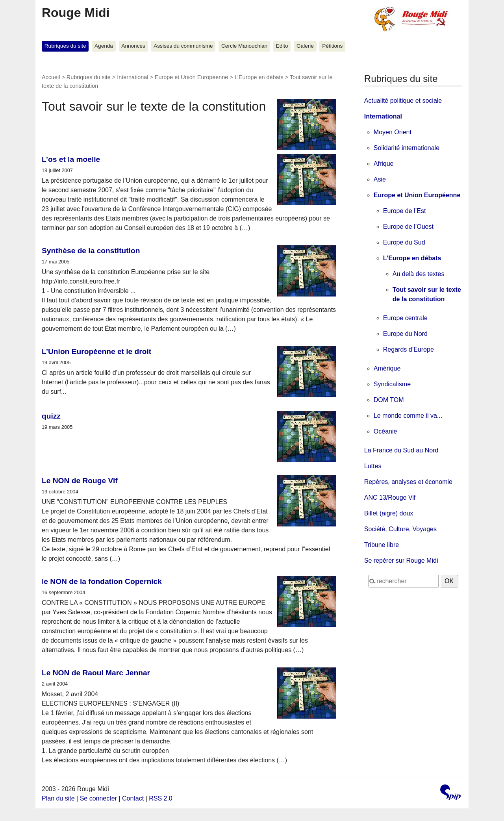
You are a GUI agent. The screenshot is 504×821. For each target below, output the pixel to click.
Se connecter (98, 798)
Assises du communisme (183, 46)
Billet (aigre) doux (389, 513)
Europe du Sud (404, 242)
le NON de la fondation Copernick (102, 581)
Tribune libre (382, 545)
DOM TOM (389, 400)
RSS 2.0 (161, 798)
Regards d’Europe (409, 349)
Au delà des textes (419, 274)
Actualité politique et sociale (403, 101)
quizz (51, 416)
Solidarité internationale (407, 148)
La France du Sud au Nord (401, 450)
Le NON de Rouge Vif (80, 481)
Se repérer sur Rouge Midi (401, 561)
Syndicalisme (392, 384)
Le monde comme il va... (408, 416)
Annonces (133, 46)
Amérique (387, 368)
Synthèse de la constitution (91, 251)
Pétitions (332, 46)
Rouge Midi (76, 13)
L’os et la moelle (71, 159)
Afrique (384, 164)
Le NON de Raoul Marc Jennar (96, 673)
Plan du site (58, 798)
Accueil (51, 77)
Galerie (305, 46)
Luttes (373, 466)
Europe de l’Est (405, 211)
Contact (133, 798)
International (132, 77)
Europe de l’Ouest (408, 227)
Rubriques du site (65, 46)
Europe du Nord (405, 334)
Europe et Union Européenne (191, 77)
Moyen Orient (393, 132)
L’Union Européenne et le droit (96, 351)
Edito (282, 46)
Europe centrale (405, 318)
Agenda (104, 46)
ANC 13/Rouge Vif (390, 498)
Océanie (385, 431)
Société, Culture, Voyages (400, 529)
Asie (380, 179)
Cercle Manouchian (244, 46)
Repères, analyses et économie (408, 482)
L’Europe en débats (259, 77)
